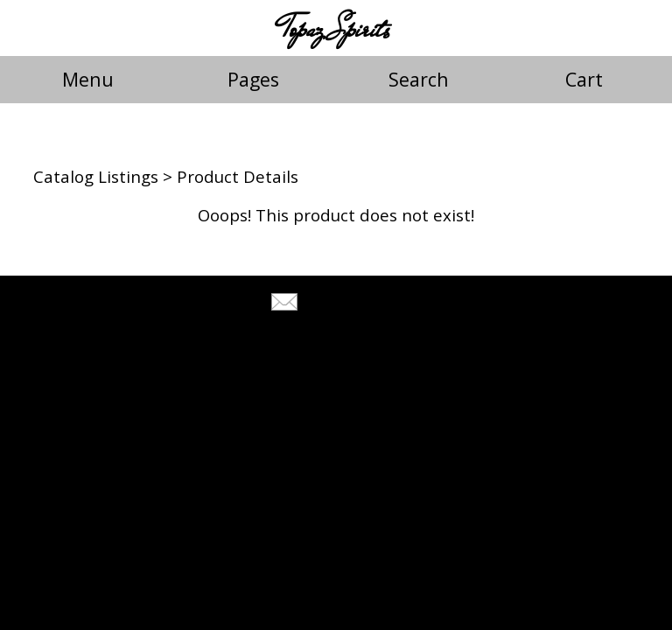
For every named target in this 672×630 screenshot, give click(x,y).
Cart (584, 79)
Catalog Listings (96, 176)
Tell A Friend (351, 304)
